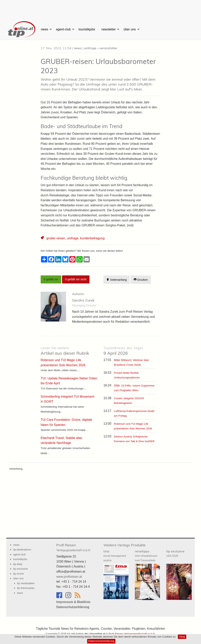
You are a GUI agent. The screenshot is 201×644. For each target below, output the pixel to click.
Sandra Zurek (83, 300)
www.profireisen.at (69, 577)
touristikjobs (87, 29)
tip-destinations (22, 550)
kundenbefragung (92, 238)
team (20, 593)
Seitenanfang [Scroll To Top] (116, 280)
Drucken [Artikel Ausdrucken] (141, 280)
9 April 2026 (123, 351)
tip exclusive (175, 553)
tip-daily (18, 564)
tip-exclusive (21, 569)
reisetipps (146, 556)
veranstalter (108, 48)
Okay (182, 637)
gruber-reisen (56, 238)
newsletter (109, 29)
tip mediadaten (26, 583)
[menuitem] (22, 29)
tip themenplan (26, 588)
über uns (130, 29)
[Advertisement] (100, 9)
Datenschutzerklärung (101, 641)
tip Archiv (19, 574)
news (44, 29)
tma (115, 556)
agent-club (63, 29)
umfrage (90, 48)
